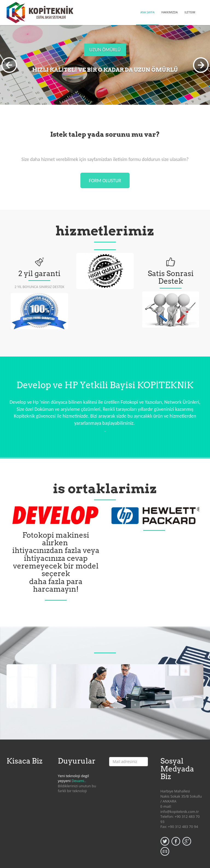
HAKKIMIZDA (170, 12)
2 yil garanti (39, 273)
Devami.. (79, 781)
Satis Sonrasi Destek (171, 277)
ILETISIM (190, 12)
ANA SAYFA (147, 12)
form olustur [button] (105, 181)
